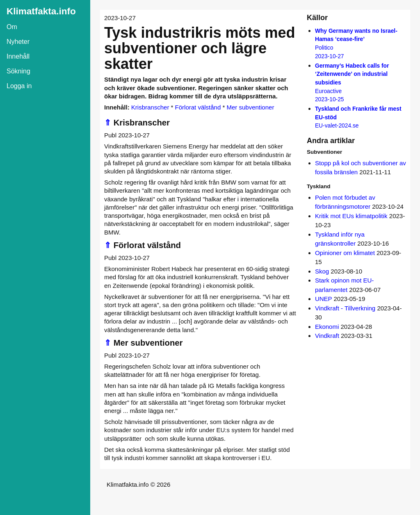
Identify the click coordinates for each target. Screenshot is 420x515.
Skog (322, 271)
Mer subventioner (250, 107)
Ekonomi (327, 327)
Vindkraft (327, 336)
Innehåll (18, 56)
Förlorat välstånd (198, 107)
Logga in (19, 86)
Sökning (18, 71)
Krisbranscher (150, 107)
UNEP (323, 299)
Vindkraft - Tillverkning (345, 308)
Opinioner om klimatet (345, 253)
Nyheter (18, 42)
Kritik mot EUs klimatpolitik (351, 216)
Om (12, 27)
